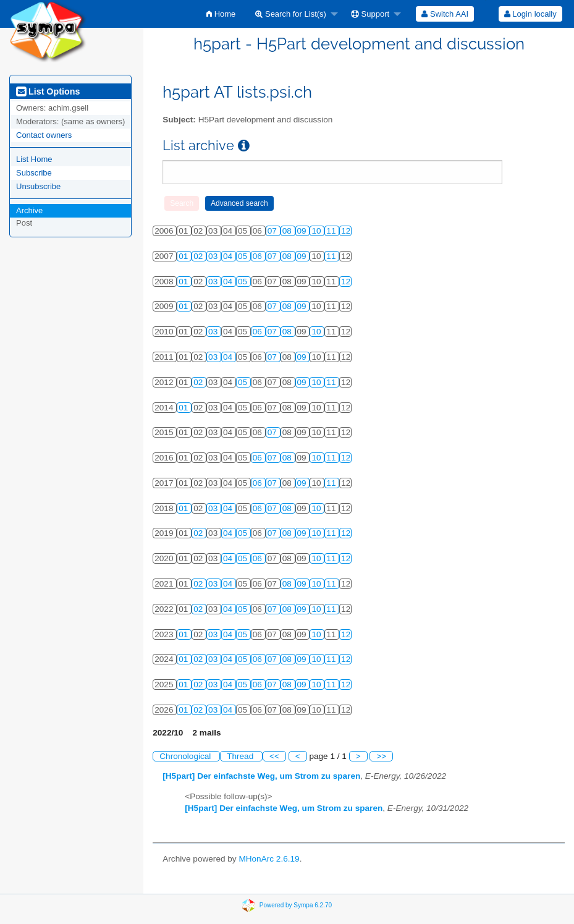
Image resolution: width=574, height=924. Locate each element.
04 (229, 256)
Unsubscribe (38, 186)
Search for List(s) (291, 14)
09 (303, 231)
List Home (34, 159)
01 (184, 256)
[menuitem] (221, 14)
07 (273, 231)
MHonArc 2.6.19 (269, 859)
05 (244, 256)
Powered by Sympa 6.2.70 (296, 905)
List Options (48, 91)
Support (370, 14)
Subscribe (34, 173)
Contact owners (44, 135)
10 (317, 231)
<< (274, 756)
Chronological (186, 756)
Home (221, 14)
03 (214, 256)
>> (381, 756)
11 (332, 231)
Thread (241, 756)
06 (259, 256)
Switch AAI (445, 14)
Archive (29, 210)
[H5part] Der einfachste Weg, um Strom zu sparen (261, 776)
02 (199, 256)
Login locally (530, 14)
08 (288, 231)
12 (346, 231)
